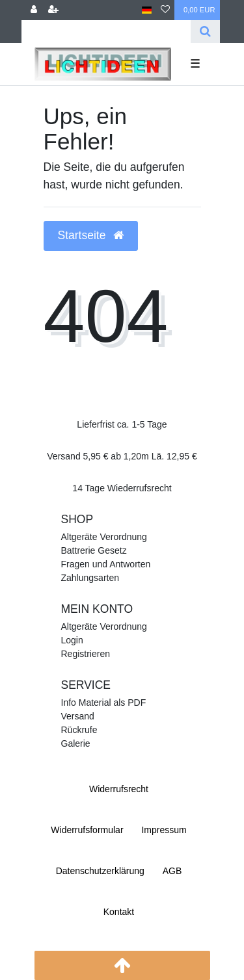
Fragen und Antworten (106, 564)
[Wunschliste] (165, 10)
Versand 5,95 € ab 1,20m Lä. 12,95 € (122, 456)
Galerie (76, 743)
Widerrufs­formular (87, 830)
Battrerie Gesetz (94, 550)
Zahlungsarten (90, 578)
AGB (172, 871)
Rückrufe (79, 730)
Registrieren (86, 654)
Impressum (164, 830)
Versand (78, 716)
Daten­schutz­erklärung (100, 871)
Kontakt (119, 912)
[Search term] (106, 32)
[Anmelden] (34, 10)
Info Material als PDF (104, 703)
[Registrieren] (53, 10)
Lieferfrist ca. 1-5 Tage (122, 424)
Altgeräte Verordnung (104, 537)
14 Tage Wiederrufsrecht (122, 488)
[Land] (147, 10)
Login (72, 640)
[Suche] (205, 32)
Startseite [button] (91, 235)
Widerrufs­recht (119, 789)
